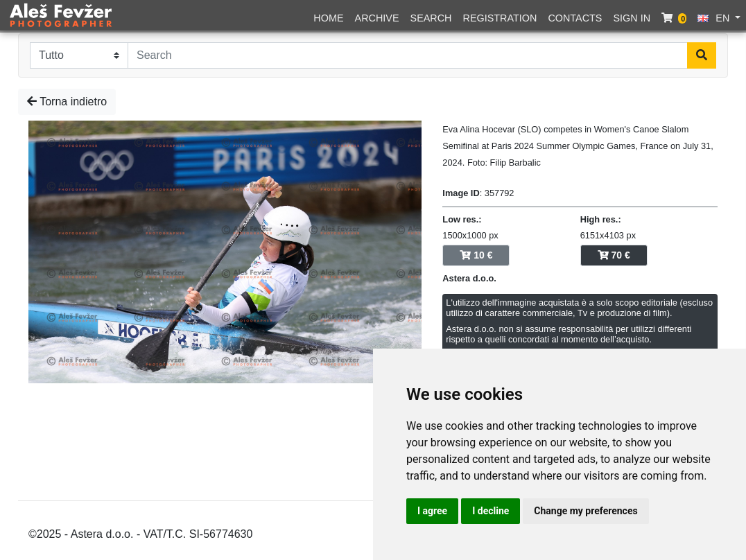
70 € (614, 255)
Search (431, 18)
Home (328, 18)
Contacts (575, 18)
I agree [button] (432, 511)
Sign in (632, 18)
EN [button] (715, 18)
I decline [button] (491, 511)
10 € (476, 255)
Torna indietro (67, 102)
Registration (500, 18)
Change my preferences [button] (585, 511)
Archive (377, 18)
